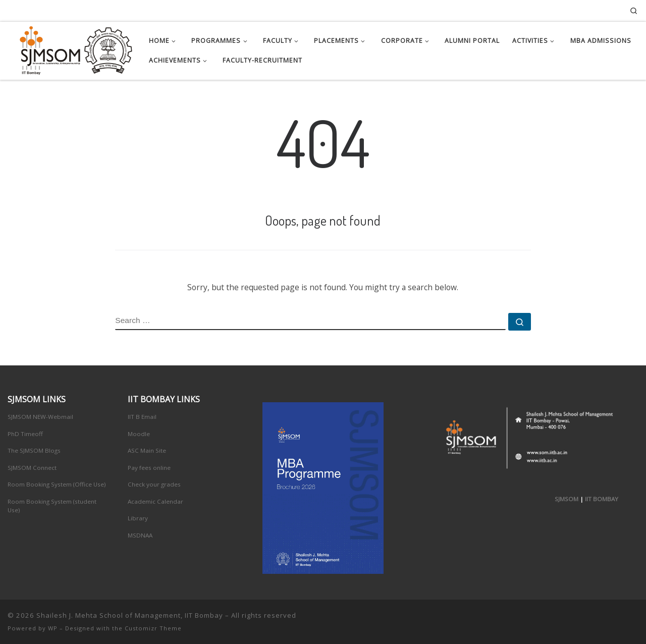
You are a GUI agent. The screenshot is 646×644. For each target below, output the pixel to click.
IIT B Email (142, 417)
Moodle (139, 434)
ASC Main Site (147, 450)
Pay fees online (149, 468)
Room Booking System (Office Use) (57, 484)
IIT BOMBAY (602, 499)
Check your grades (154, 484)
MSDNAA (140, 535)
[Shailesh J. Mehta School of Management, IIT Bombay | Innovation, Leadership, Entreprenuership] (71, 48)
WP (53, 628)
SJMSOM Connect (32, 468)
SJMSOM (567, 499)
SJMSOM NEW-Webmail (40, 417)
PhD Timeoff (25, 434)
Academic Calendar (155, 501)
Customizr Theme (153, 628)
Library (138, 518)
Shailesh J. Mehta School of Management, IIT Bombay (130, 615)
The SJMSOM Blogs (34, 450)
